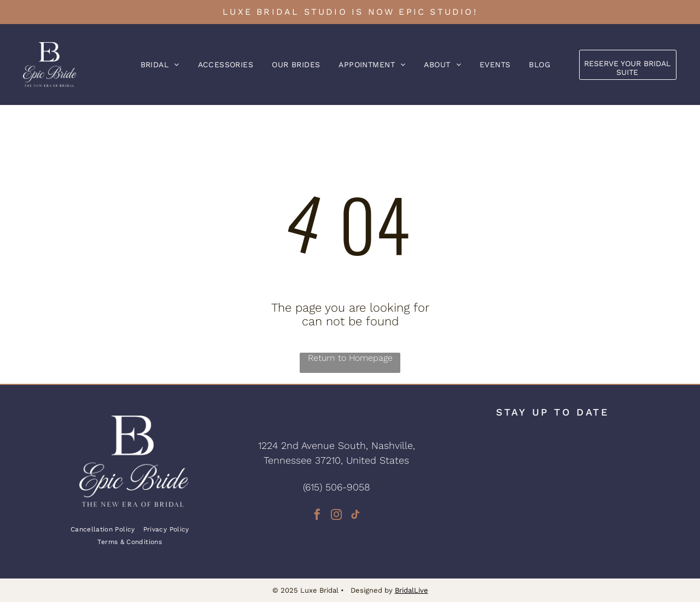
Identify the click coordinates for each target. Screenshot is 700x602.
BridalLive (412, 590)
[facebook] (317, 516)
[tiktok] (355, 516)
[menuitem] (160, 65)
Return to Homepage (350, 358)
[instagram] (336, 516)
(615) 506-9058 (337, 487)
